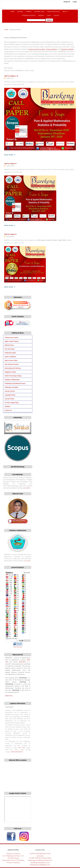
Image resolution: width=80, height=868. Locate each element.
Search (49, 20)
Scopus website (51, 49)
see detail (26, 488)
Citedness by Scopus (11, 337)
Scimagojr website (67, 49)
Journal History (9, 399)
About (65, 12)
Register (41, 15)
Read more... (9, 696)
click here (22, 748)
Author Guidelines (10, 357)
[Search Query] (36, 20)
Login (49, 15)
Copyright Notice (10, 395)
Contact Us (8, 410)
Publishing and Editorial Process (15, 383)
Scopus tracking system (37, 49)
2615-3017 (22, 662)
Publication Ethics (53, 12)
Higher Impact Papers (12, 341)
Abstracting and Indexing (13, 368)
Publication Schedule (11, 387)
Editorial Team (39, 12)
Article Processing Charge (13, 376)
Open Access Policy (11, 360)
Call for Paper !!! (10, 164)
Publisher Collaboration (12, 380)
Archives (20, 12)
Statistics (7, 406)
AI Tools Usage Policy (12, 403)
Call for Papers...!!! (11, 76)
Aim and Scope (10, 349)
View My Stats (18, 647)
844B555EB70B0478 (17, 752)
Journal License (10, 391)
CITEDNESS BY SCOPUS (29, 15)
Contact (56, 15)
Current (29, 12)
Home (12, 12)
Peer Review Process (12, 364)
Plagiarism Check (10, 372)
